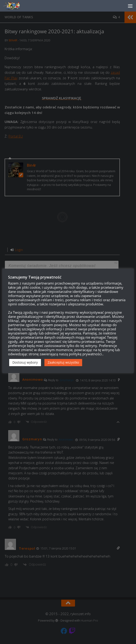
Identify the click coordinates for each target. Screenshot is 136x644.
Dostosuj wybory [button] (25, 362)
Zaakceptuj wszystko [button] (63, 362)
